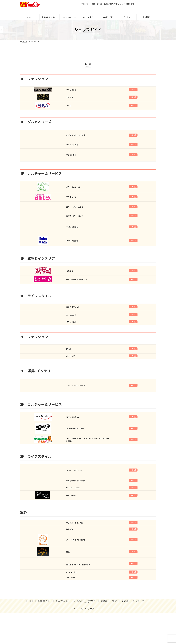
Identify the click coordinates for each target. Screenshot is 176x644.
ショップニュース (62, 601)
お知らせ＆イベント (45, 601)
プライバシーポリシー (140, 601)
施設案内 (104, 601)
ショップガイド (77, 601)
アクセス (114, 601)
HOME (31, 601)
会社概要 (125, 601)
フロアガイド (92, 601)
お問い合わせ (88, 602)
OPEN (88, 67)
